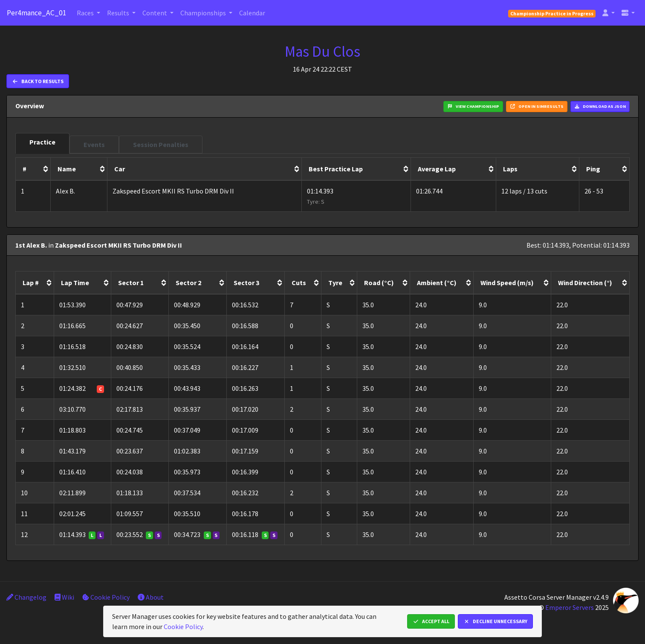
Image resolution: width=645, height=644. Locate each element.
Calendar (252, 13)
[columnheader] (33, 169)
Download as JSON (600, 106)
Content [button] (155, 13)
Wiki (64, 597)
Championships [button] (204, 13)
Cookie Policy (106, 597)
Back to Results (38, 81)
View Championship (473, 106)
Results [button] (119, 13)
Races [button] (86, 13)
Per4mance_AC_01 (37, 13)
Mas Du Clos (322, 52)
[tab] (42, 143)
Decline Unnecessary (495, 621)
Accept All (431, 621)
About (151, 597)
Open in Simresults (537, 106)
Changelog (26, 597)
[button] (609, 13)
